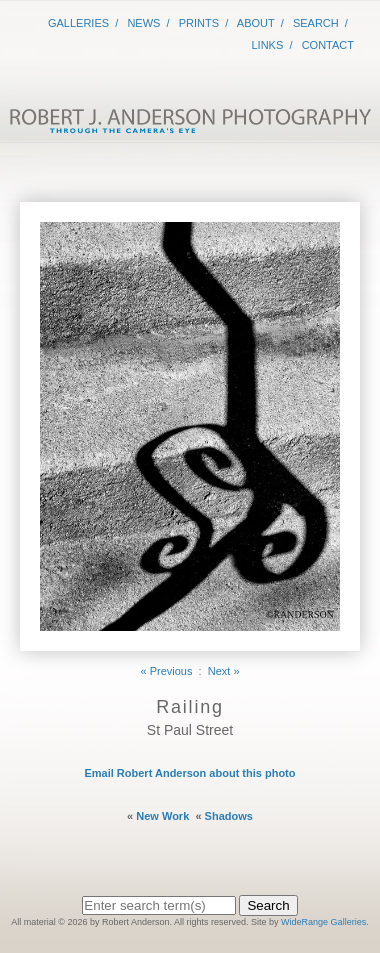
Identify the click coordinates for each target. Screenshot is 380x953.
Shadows (229, 816)
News (143, 23)
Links (268, 45)
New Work (162, 816)
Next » (224, 671)
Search (316, 23)
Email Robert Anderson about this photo (189, 773)
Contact (328, 45)
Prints (199, 23)
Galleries (78, 23)
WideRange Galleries (323, 922)
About (256, 23)
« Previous (166, 671)
